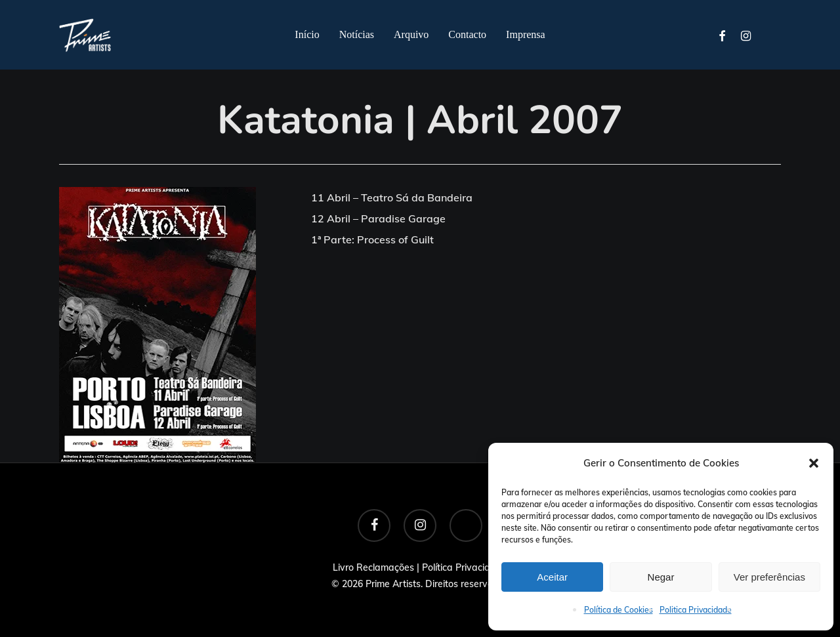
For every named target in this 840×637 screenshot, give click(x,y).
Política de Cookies (619, 610)
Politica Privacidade (696, 610)
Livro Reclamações (373, 567)
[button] (814, 463)
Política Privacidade (465, 567)
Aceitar (552, 577)
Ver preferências (769, 577)
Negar (661, 577)
